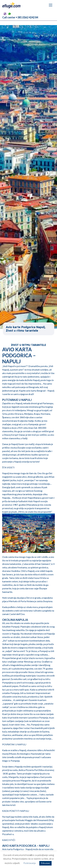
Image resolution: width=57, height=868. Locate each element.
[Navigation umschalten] (51, 5)
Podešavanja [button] (30, 863)
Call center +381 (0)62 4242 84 (20, 17)
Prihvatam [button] (45, 863)
